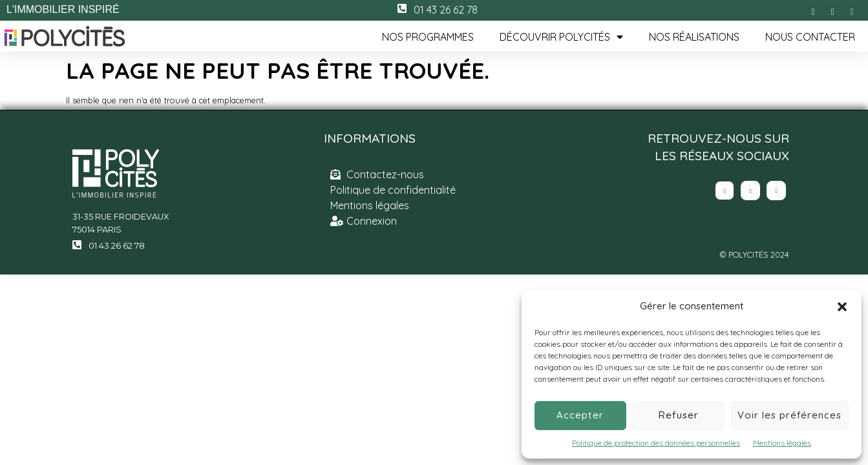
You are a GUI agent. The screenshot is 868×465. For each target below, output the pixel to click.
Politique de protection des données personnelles (656, 443)
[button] (842, 307)
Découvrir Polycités (561, 37)
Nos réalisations (694, 37)
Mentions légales (782, 443)
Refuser (678, 415)
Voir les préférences (789, 415)
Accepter (580, 415)
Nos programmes (428, 37)
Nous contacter (810, 37)
